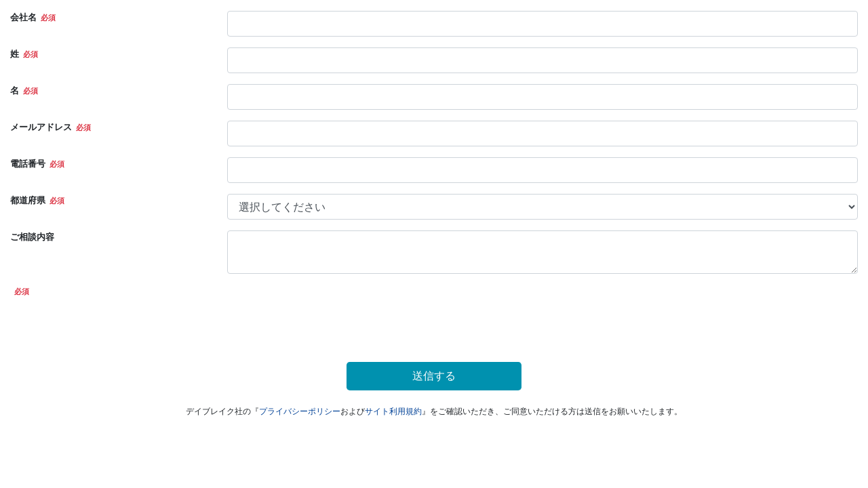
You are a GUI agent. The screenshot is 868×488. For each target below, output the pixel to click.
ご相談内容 (32, 237)
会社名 (23, 17)
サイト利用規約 (393, 411)
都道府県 (28, 200)
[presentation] (330, 311)
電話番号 (28, 164)
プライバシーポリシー (300, 411)
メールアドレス (41, 127)
